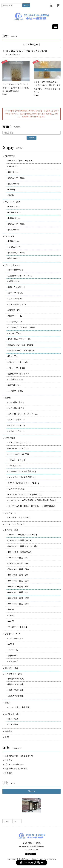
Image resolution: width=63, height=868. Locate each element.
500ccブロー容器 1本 (18, 575)
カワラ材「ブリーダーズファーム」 (24, 414)
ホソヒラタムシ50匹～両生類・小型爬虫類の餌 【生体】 (32, 500)
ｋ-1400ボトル (15, 247)
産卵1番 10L (14, 310)
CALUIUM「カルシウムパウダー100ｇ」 (26, 495)
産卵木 (8, 398)
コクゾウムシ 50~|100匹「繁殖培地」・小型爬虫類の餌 (32, 506)
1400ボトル (13, 166)
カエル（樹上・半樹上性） (20, 707)
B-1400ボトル (14, 212)
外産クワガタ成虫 (16, 690)
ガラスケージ (11, 513)
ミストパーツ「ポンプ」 (15, 524)
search (26, 5)
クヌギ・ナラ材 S (17, 420)
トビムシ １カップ (17, 460)
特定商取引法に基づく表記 (16, 769)
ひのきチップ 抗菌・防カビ (21, 345)
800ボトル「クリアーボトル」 (21, 161)
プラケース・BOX (13, 634)
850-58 (11, 610)
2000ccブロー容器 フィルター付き (23, 546)
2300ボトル (13, 172)
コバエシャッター (16, 638)
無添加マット (14, 281)
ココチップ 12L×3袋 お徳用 (22, 327)
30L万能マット (15, 385)
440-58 (11, 621)
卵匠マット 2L (15, 316)
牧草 (7, 737)
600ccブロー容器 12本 (19, 598)
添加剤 (11, 195)
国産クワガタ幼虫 (16, 684)
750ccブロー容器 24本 (19, 569)
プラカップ (13, 661)
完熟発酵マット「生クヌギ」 (21, 276)
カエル (8, 703)
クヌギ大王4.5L (16, 333)
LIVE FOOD (16, 51)
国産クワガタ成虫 (16, 679)
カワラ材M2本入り (16, 402)
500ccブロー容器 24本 (19, 587)
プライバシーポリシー (14, 764)
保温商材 (9, 731)
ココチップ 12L (16, 322)
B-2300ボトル (14, 218)
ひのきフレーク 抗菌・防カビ (22, 351)
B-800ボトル (14, 207)
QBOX (11, 644)
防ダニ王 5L (13, 356)
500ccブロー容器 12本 (19, 581)
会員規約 (8, 773)
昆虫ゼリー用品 (12, 668)
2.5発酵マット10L (16, 379)
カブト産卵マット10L (17, 304)
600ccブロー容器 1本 (18, 592)
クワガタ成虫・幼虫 (13, 674)
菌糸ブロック (14, 184)
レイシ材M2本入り (16, 408)
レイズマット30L (16, 391)
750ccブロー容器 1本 (18, 558)
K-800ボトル (14, 241)
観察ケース (13, 656)
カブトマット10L (16, 293)
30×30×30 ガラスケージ (19, 517)
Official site (32, 791)
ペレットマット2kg (17, 368)
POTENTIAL (10, 156)
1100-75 (13, 615)
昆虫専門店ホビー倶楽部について (19, 756)
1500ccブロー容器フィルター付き (23, 535)
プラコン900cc (15, 466)
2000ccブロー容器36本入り (20, 552)
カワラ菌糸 (10, 236)
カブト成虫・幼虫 (13, 714)
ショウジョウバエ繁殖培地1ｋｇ (22, 477)
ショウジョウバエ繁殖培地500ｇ (22, 471)
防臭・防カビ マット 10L (20, 339)
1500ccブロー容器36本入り (20, 540)
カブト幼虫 (13, 719)
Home (6, 51)
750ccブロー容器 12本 (19, 563)
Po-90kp (12, 189)
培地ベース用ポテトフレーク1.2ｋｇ (24, 483)
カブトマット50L (16, 299)
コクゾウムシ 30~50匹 (19, 454)
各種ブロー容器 (12, 530)
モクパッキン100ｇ (17, 489)
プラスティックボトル (19, 627)
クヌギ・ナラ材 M (17, 425)
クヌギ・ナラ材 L (16, 431)
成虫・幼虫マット (13, 265)
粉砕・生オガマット (17, 287)
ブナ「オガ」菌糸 (13, 202)
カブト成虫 (13, 724)
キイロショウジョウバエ (19, 448)
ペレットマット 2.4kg (18, 362)
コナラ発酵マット (16, 270)
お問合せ (8, 760)
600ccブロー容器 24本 (19, 604)
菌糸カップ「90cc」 (17, 178)
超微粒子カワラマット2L (19, 374)
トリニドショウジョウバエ (36, 51)
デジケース (13, 650)
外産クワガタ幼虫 (16, 696)
